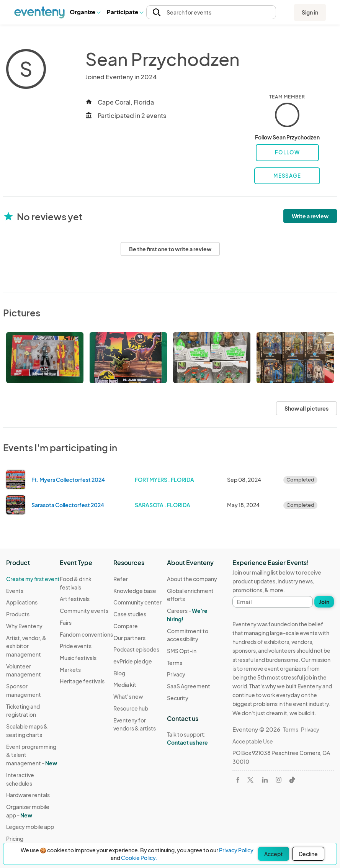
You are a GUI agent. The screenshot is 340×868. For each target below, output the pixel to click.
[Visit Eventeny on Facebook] (238, 780)
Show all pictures (306, 408)
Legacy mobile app (30, 827)
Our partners (129, 638)
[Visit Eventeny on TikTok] (292, 780)
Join (324, 602)
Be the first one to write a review (170, 249)
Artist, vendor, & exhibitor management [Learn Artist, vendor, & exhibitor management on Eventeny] (26, 646)
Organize (85, 12)
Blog (119, 673)
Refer (121, 579)
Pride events (76, 646)
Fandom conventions (86, 634)
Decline (308, 854)
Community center (137, 602)
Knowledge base (135, 591)
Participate (125, 12)
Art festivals (75, 599)
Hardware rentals (28, 795)
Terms (175, 663)
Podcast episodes (136, 649)
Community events (84, 611)
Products (18, 614)
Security (178, 698)
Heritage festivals (82, 681)
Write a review (310, 216)
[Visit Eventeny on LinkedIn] (265, 780)
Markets (70, 670)
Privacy (176, 674)
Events (15, 591)
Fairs (66, 622)
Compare (126, 626)
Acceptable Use (253, 741)
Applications (22, 602)
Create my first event (33, 579)
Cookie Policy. (139, 858)
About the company (192, 579)
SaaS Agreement (189, 686)
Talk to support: (194, 739)
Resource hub (131, 708)
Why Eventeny (24, 626)
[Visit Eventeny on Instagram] (279, 780)
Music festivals (78, 658)
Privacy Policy (236, 850)
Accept (274, 854)
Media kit (125, 685)
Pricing (15, 839)
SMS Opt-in (182, 651)
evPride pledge (133, 661)
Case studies (130, 614)
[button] (85, 12)
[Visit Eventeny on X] (250, 780)
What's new (128, 696)
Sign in (310, 12)
